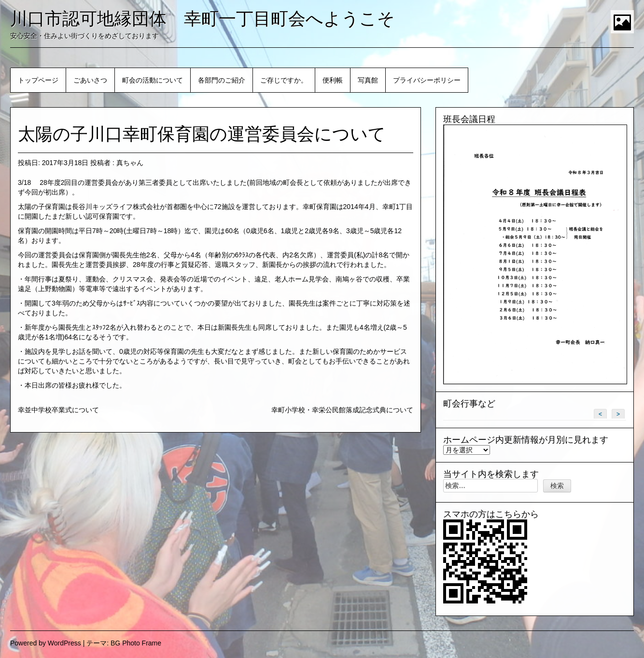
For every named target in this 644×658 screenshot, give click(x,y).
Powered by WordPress (46, 643)
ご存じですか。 (284, 80)
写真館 (368, 80)
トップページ (38, 80)
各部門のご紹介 (222, 80)
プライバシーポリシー (427, 80)
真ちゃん (130, 163)
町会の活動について (153, 80)
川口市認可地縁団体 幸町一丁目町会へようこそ (203, 19)
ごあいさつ (90, 80)
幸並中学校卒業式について (58, 410)
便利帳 (333, 80)
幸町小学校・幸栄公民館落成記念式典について (342, 410)
